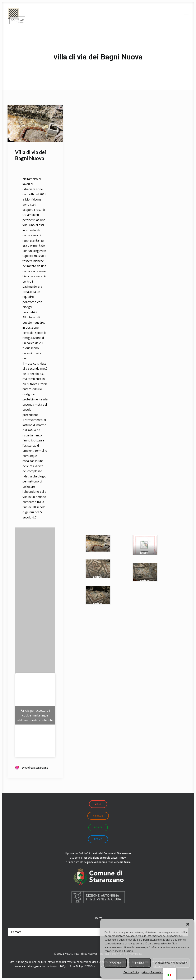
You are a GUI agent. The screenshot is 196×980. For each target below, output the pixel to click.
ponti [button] (98, 828)
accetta (115, 963)
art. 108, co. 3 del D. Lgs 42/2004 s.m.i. (78, 966)
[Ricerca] (98, 932)
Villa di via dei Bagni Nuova (31, 155)
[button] (188, 924)
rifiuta (140, 963)
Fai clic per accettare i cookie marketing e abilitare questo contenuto (35, 715)
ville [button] (98, 804)
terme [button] (98, 839)
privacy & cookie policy (155, 972)
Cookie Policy (131, 972)
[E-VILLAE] (16, 16)
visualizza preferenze (171, 963)
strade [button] (98, 816)
